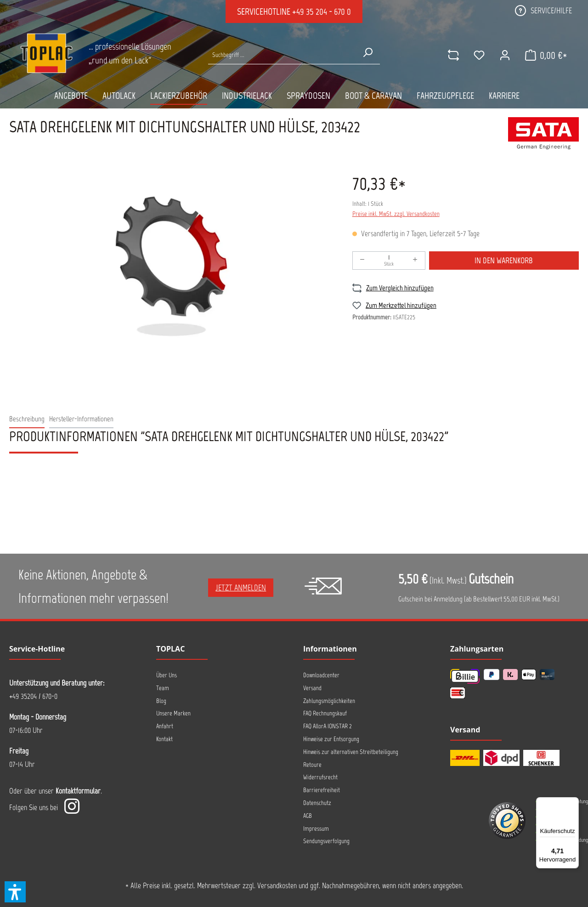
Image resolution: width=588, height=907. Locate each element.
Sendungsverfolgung (326, 841)
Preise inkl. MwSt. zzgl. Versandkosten (396, 214)
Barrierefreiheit (322, 790)
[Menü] (573, 803)
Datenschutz (317, 803)
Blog (161, 701)
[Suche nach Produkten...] (282, 55)
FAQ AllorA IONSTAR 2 (328, 726)
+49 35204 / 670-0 (33, 696)
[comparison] (453, 55)
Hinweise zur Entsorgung (331, 739)
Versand (312, 688)
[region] (172, 266)
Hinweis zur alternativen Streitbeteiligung (351, 752)
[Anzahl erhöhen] (415, 261)
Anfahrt (165, 726)
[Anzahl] (389, 261)
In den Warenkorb (504, 261)
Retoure (312, 765)
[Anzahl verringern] (362, 261)
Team (163, 688)
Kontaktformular (78, 791)
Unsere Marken (173, 713)
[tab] (27, 419)
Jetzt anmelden (241, 588)
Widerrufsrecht (320, 777)
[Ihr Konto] (505, 55)
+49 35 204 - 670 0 (322, 11)
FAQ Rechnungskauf (325, 713)
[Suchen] (367, 52)
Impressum (316, 829)
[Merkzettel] (479, 55)
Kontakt (164, 739)
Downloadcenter (321, 675)
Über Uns (167, 675)
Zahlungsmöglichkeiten (329, 701)
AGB (308, 816)
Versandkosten (277, 885)
